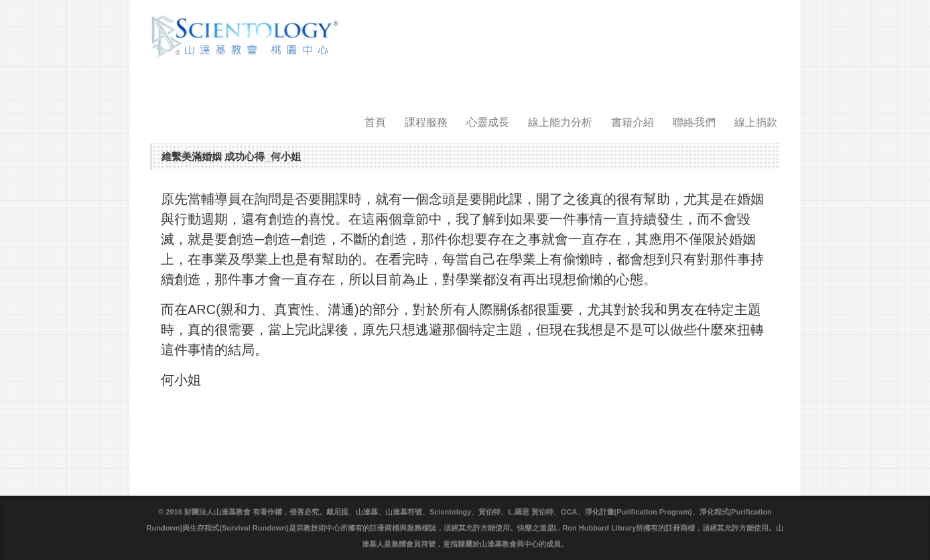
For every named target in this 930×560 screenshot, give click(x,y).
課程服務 (426, 122)
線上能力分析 (560, 122)
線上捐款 (756, 122)
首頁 (375, 122)
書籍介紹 (633, 122)
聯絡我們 (694, 122)
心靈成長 (488, 122)
